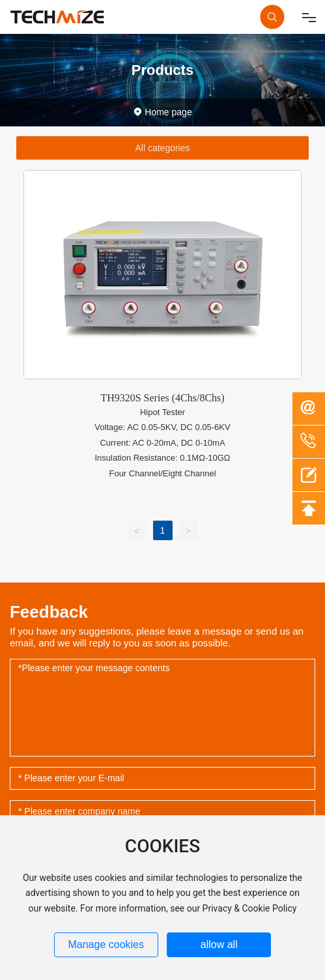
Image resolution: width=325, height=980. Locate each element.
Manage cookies (106, 944)
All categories (162, 148)
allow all (219, 944)
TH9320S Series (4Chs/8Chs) (162, 398)
